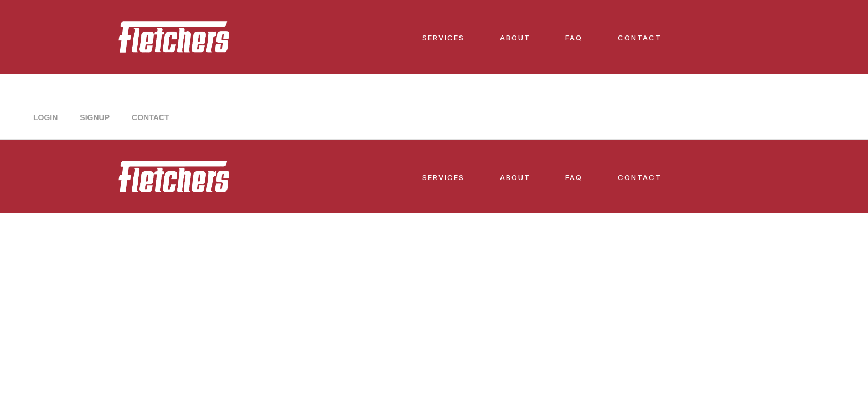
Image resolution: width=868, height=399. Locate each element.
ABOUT (515, 38)
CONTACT (640, 38)
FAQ (574, 38)
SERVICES (443, 38)
